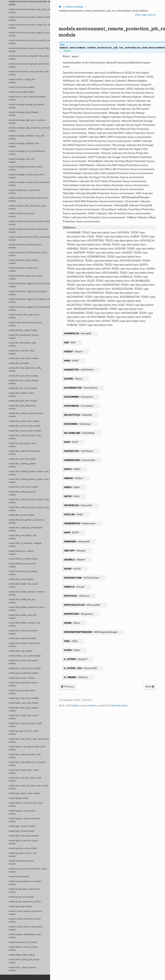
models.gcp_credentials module (23, 673)
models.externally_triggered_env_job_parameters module (29, 285)
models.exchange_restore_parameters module (27, 176)
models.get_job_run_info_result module (24, 733)
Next (150, 687)
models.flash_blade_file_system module (24, 586)
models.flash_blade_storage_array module (25, 624)
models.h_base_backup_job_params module (25, 913)
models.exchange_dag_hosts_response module (27, 122)
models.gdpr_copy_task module (24, 703)
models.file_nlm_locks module (23, 388)
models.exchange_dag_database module (24, 114)
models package (74, 7)
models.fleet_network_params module (23, 632)
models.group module (19, 877)
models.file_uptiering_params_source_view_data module (29, 501)
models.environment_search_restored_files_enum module (29, 50)
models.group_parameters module (25, 902)
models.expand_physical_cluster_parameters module (29, 239)
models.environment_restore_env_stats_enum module (29, 11)
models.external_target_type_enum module (25, 277)
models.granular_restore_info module (23, 855)
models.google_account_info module (22, 812)
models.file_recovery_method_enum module (26, 415)
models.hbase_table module (22, 955)
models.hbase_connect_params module (23, 949)
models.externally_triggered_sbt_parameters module (29, 309)
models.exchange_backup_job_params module (26, 106)
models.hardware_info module (23, 942)
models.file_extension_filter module (22, 352)
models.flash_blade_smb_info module (22, 617)
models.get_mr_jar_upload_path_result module (27, 748)
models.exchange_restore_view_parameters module (29, 184)
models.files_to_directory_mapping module (25, 545)
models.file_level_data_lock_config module (25, 370)
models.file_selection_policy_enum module (25, 437)
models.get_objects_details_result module (25, 756)
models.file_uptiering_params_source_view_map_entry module (29, 509)
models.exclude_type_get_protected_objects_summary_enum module (29, 223)
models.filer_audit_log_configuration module (26, 529)
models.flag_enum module (21, 579)
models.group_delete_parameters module (25, 891)
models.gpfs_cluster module (22, 826)
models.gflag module (18, 798)
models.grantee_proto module (23, 848)
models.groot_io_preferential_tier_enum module (28, 870)
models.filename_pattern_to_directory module (27, 521)
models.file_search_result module (24, 426)
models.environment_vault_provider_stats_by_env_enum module (29, 73)
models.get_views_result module (24, 793)
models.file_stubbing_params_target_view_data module (29, 473)
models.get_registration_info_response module (27, 764)
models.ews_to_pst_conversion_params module (27, 98)
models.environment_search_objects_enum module (29, 34)
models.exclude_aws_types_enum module (25, 192)
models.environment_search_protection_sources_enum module (29, 42)
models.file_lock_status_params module (24, 382)
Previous (68, 687)
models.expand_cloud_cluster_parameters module (28, 231)
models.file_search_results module (25, 431)
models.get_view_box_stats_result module (25, 779)
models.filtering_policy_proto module (22, 565)
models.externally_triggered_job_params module (28, 293)
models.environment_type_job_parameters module (29, 65)
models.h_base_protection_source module (25, 920)
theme (92, 706)
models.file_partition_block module (21, 395)
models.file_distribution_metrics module (24, 337)
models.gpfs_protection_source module (24, 842)
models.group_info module (21, 897)
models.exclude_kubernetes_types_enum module (28, 199)
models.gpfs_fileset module (22, 831)
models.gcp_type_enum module (24, 698)
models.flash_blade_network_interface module (27, 593)
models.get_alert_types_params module (24, 709)
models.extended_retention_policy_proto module (28, 254)
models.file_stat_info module (22, 459)
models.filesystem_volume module (21, 553)
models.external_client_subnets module (24, 262)
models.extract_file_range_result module (24, 316)
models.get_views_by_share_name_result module (28, 787)
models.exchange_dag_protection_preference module (29, 129)
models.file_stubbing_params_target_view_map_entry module (29, 481)
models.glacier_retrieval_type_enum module (26, 804)
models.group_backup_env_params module (25, 883)
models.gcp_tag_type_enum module (22, 692)
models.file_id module (19, 363)
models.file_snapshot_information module (25, 453)
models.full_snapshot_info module (25, 668)
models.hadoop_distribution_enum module (25, 936)
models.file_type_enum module (23, 487)
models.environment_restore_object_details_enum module (29, 19)
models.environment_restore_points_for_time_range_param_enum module (29, 26)
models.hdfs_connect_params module (23, 969)
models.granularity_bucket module (21, 862)
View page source (145, 15)
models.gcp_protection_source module (23, 684)
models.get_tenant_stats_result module (24, 772)
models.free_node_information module (23, 662)
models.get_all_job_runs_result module (23, 717)
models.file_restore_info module (24, 421)
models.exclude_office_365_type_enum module (27, 207)
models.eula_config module (21, 92)
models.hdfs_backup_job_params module (24, 961)
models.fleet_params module (22, 638)
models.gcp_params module (22, 678)
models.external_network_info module (23, 270)
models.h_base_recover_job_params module (26, 928)
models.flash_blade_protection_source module (27, 609)
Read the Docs (119, 706)
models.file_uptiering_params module (22, 493)
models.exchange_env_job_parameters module (27, 153)
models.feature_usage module (23, 330)
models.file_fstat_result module (24, 358)
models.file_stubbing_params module (22, 465)
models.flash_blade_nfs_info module (22, 601)
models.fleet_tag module (20, 651)
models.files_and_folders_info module (23, 537)
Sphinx (75, 706)
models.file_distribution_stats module (23, 344)
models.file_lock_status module (23, 376)
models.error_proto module (22, 87)
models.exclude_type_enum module (22, 215)
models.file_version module (22, 515)
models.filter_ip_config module (23, 559)
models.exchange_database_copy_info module (27, 137)
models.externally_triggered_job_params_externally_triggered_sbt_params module (29, 301)
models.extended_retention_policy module (25, 246)
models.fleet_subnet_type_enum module (24, 645)
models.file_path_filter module (23, 401)
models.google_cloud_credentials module (24, 820)
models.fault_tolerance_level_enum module (25, 324)
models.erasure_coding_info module (22, 81)
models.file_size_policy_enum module (23, 445)
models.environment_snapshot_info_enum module (29, 58)
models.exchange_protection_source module (26, 168)
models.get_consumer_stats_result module (25, 725)
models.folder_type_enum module (25, 656)
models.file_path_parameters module (22, 407)
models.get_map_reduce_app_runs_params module (29, 740)
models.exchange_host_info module (22, 161)
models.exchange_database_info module (24, 145)
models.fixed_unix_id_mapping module (23, 573)
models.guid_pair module (20, 907)
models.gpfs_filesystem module (24, 836)
